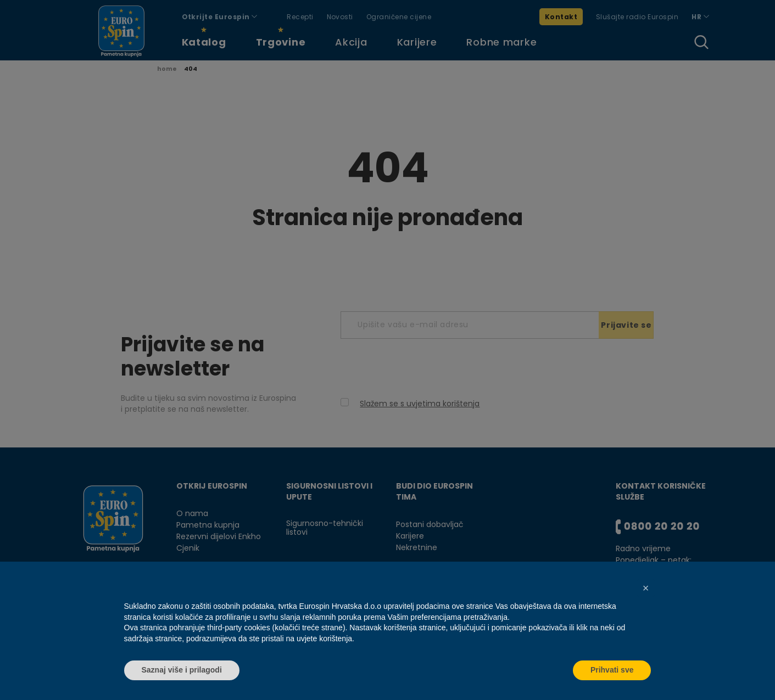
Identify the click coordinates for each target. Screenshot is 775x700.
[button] (646, 588)
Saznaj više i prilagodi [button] (182, 670)
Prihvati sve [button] (612, 670)
